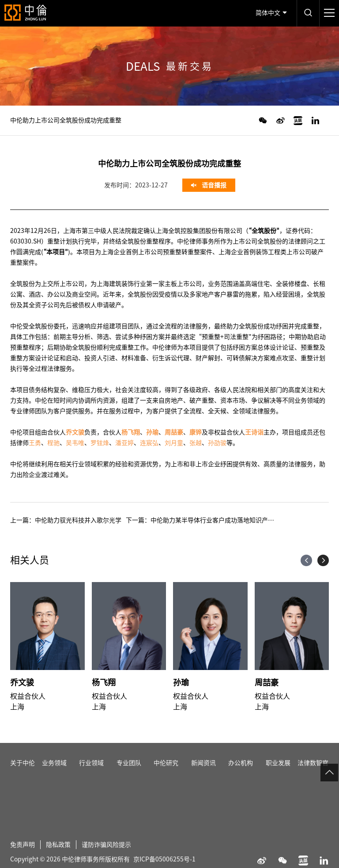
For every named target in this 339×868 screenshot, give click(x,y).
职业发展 (278, 773)
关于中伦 (23, 773)
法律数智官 (313, 773)
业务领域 (54, 773)
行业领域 (91, 773)
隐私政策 (58, 854)
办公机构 (241, 773)
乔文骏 (22, 682)
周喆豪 (267, 682)
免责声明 (23, 854)
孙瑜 (181, 682)
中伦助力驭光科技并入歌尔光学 (78, 520)
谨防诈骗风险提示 (106, 854)
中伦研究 (166, 773)
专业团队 (129, 773)
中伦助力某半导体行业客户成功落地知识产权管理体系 (225, 520)
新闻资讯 (203, 773)
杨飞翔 (104, 682)
